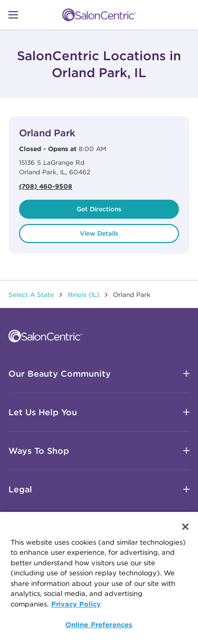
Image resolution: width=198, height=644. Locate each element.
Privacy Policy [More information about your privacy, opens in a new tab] (76, 605)
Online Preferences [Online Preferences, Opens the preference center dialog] (99, 626)
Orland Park (47, 133)
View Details (99, 233)
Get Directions (99, 209)
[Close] (185, 527)
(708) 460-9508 (46, 186)
